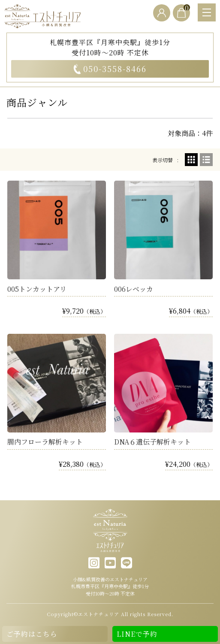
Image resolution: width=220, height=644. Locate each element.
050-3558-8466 (110, 69)
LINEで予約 (137, 634)
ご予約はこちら (32, 634)
